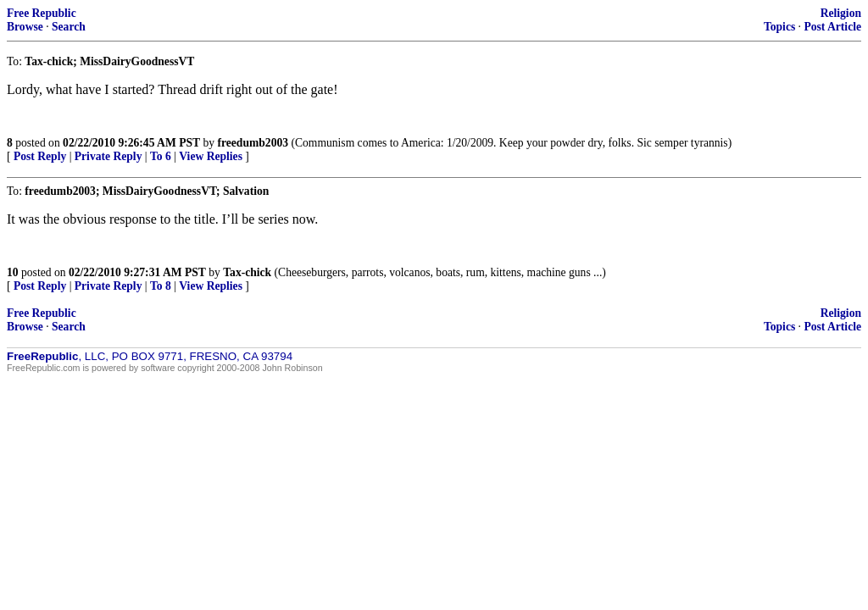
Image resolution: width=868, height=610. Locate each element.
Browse (25, 27)
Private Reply (108, 156)
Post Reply (40, 156)
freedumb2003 (253, 143)
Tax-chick (247, 272)
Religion (841, 13)
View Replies (211, 156)
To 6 (161, 156)
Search (69, 27)
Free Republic (42, 13)
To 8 (161, 286)
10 (13, 272)
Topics (779, 27)
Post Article (832, 27)
